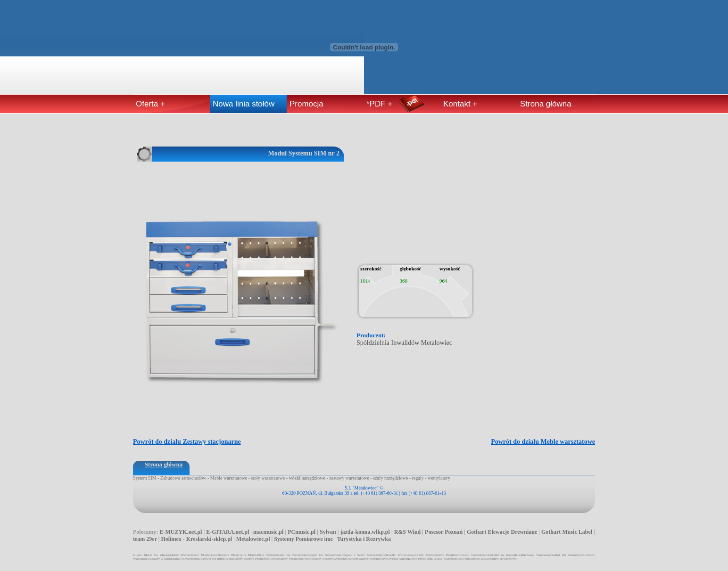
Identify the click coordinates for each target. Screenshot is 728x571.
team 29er (145, 539)
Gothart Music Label (567, 532)
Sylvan (328, 532)
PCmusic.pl (302, 532)
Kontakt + (460, 104)
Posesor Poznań (444, 532)
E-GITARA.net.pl (227, 532)
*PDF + (379, 104)
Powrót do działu (543, 442)
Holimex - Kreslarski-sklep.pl (196, 539)
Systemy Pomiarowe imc (303, 539)
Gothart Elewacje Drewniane (502, 532)
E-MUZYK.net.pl (181, 532)
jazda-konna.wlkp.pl (365, 532)
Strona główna (546, 104)
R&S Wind (408, 532)
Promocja (306, 104)
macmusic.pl (268, 532)
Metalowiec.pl (253, 539)
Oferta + (150, 104)
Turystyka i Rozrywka (364, 539)
